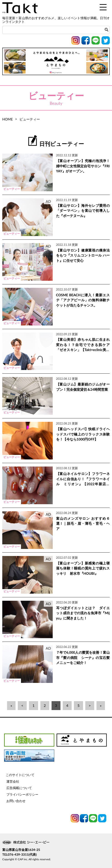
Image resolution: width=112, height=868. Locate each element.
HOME (8, 119)
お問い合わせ (16, 801)
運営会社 (13, 781)
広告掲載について (19, 788)
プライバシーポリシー (22, 794)
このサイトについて (20, 775)
